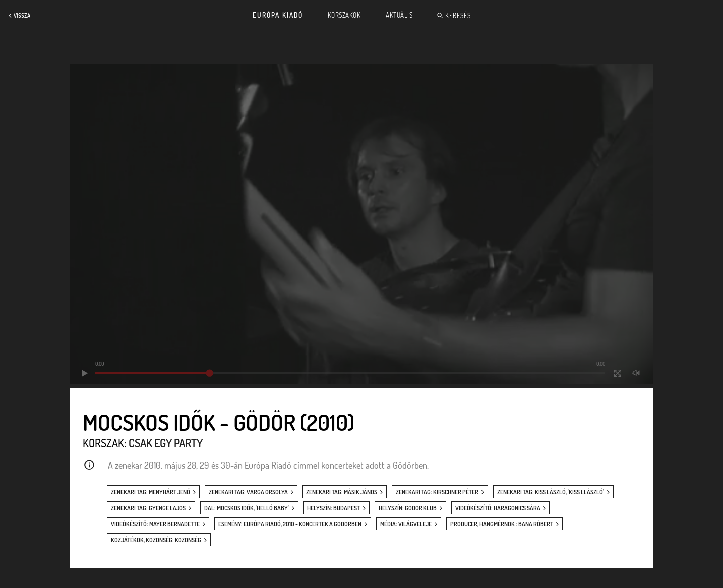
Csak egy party (166, 443)
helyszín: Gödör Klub (408, 508)
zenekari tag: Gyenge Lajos (148, 508)
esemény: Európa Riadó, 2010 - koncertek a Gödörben (290, 524)
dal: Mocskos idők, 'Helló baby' (247, 508)
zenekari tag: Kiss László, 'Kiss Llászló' (551, 492)
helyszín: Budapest (334, 508)
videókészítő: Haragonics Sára (498, 508)
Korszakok (344, 15)
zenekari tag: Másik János (342, 492)
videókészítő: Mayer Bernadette (155, 524)
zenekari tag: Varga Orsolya (248, 492)
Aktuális (399, 15)
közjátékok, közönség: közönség (156, 540)
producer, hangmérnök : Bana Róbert (502, 524)
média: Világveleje (406, 524)
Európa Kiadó (278, 15)
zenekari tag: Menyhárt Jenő (151, 492)
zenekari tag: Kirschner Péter (437, 492)
